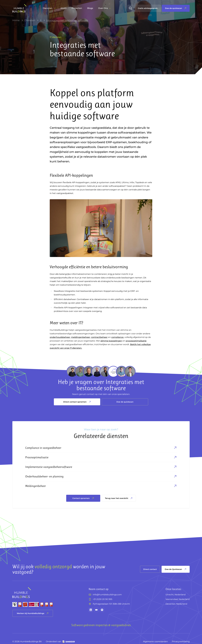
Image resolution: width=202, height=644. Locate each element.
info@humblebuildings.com (107, 595)
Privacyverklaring (181, 641)
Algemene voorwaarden (155, 641)
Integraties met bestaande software (67, 20)
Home (16, 20)
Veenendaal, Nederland (178, 599)
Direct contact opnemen (77, 402)
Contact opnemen (83, 498)
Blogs (90, 8)
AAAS (64, 8)
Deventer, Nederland (176, 604)
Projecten (77, 8)
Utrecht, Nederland (176, 595)
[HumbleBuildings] (19, 8)
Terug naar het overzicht (119, 498)
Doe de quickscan (125, 402)
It (41, 20)
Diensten (30, 20)
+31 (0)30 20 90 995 (102, 599)
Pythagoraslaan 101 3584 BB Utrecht (111, 604)
